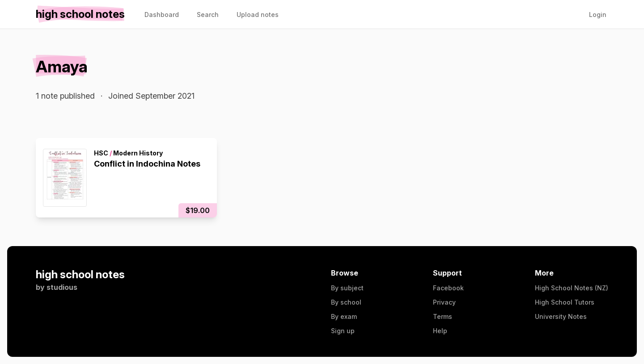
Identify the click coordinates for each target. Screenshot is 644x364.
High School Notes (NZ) (572, 288)
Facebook (448, 288)
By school (346, 302)
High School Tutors (565, 302)
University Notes (561, 316)
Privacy (444, 302)
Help (440, 331)
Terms (443, 316)
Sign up (343, 331)
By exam (344, 316)
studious (62, 287)
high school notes (80, 274)
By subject (347, 288)
